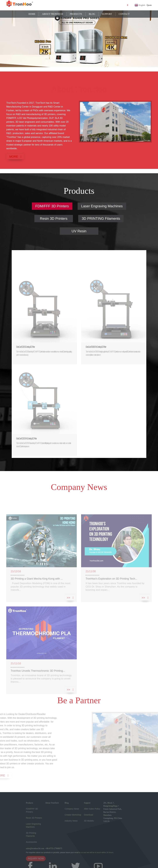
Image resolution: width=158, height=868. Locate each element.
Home (32, 14)
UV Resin (79, 231)
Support (107, 14)
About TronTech (53, 14)
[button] (65, 61)
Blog (92, 14)
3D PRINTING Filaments (101, 218)
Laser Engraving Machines (102, 206)
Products (76, 14)
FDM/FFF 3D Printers (52, 206)
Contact (124, 14)
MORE (14, 157)
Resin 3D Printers (54, 218)
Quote (149, 5)
